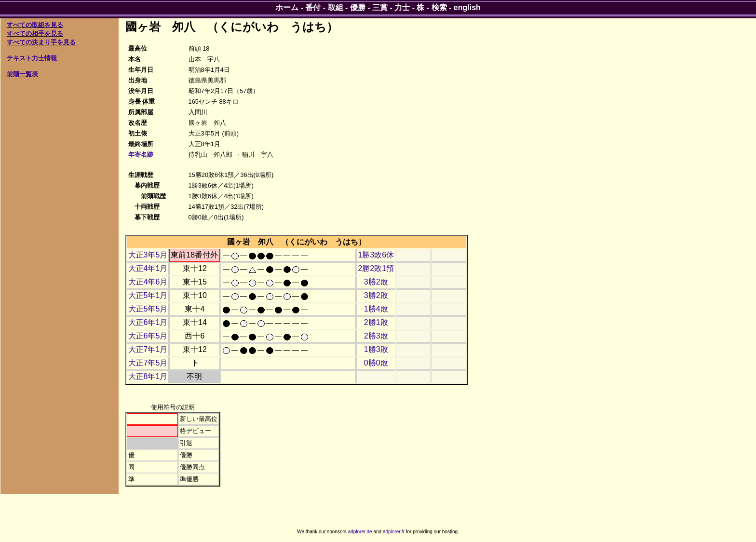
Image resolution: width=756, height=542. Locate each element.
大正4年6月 (148, 282)
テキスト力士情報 (32, 58)
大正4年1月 (148, 268)
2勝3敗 (376, 336)
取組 (336, 7)
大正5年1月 (148, 295)
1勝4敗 (376, 309)
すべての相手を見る (35, 34)
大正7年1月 (148, 349)
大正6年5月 (148, 336)
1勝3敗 (376, 349)
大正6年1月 (148, 322)
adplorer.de (360, 532)
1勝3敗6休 (376, 255)
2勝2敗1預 (376, 268)
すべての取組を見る (35, 25)
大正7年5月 (148, 363)
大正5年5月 (148, 309)
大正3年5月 (148, 255)
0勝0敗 (376, 363)
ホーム (287, 7)
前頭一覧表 (22, 74)
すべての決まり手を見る (41, 42)
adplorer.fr (394, 532)
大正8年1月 (148, 376)
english (467, 7)
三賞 (380, 7)
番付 (313, 7)
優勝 (358, 7)
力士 (402, 7)
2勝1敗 (376, 322)
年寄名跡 (141, 155)
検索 (439, 7)
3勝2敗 (376, 282)
